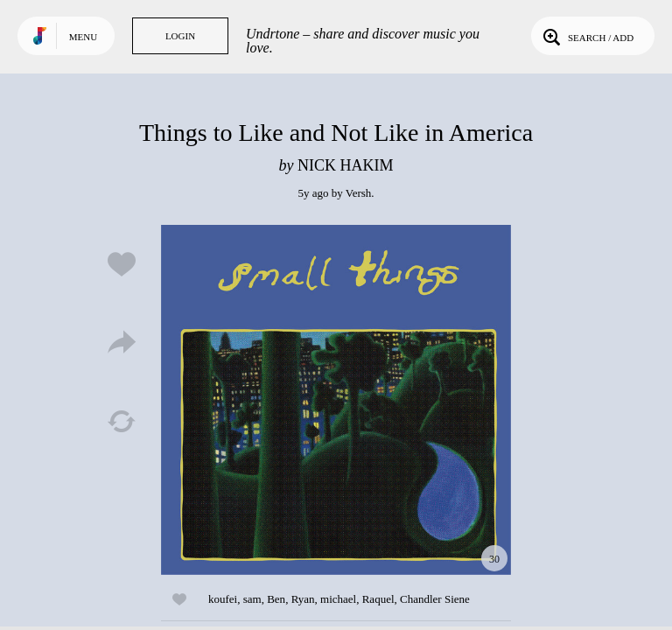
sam (252, 599)
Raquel (378, 599)
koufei (223, 599)
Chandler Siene (435, 599)
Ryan (303, 599)
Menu (83, 37)
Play (336, 400)
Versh (359, 193)
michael (338, 599)
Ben (276, 599)
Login (180, 36)
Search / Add (587, 36)
